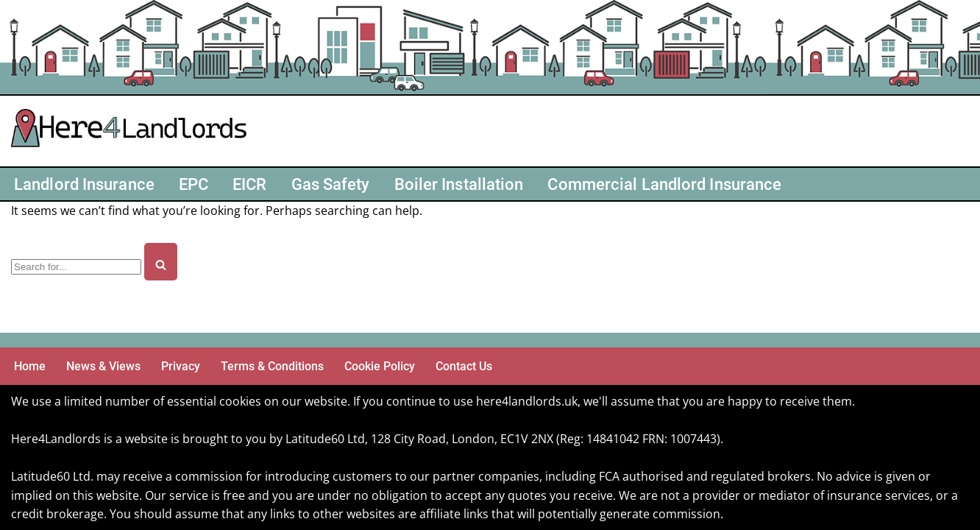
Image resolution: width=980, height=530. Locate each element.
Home (30, 366)
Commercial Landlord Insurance (664, 184)
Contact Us (464, 366)
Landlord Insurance (84, 184)
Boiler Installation (459, 184)
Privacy (181, 366)
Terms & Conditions (272, 366)
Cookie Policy (380, 366)
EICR (249, 184)
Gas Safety (331, 184)
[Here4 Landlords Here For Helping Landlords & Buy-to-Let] (132, 131)
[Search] (76, 267)
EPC (193, 184)
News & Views (103, 366)
